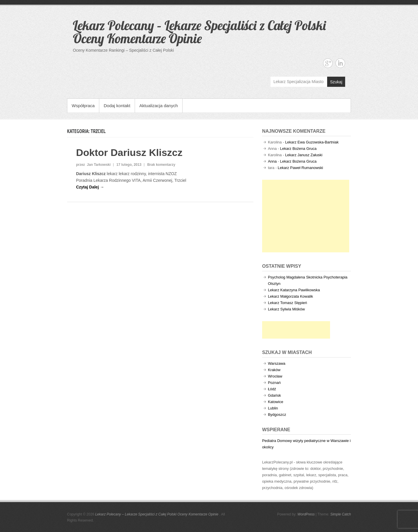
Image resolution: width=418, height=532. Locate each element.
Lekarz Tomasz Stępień (288, 303)
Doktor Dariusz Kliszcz (129, 152)
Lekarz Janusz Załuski (304, 155)
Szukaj (336, 82)
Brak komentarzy (161, 165)
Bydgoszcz (277, 415)
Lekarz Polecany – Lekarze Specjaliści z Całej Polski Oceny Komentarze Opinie (199, 32)
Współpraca (83, 106)
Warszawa (277, 363)
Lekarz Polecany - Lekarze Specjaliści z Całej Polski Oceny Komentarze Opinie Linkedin (340, 63)
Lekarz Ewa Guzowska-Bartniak (312, 142)
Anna (272, 161)
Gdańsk (274, 395)
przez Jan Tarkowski (93, 165)
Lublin (273, 408)
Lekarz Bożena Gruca (298, 149)
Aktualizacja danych (159, 106)
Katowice (276, 402)
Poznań (274, 383)
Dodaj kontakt (117, 106)
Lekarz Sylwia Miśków (286, 309)
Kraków (274, 370)
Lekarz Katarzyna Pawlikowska (294, 290)
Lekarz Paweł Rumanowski (300, 168)
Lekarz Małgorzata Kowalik (290, 296)
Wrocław (275, 376)
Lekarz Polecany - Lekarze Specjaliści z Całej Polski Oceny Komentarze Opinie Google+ (328, 63)
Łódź (272, 389)
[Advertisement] (306, 216)
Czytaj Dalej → (90, 187)
